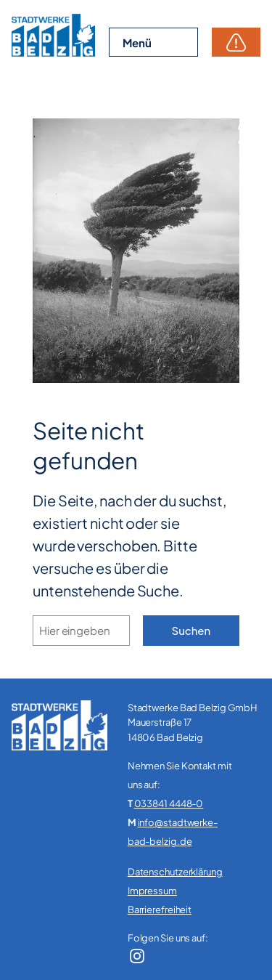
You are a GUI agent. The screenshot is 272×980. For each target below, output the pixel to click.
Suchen (191, 630)
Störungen (236, 42)
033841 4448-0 (169, 803)
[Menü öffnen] (153, 42)
